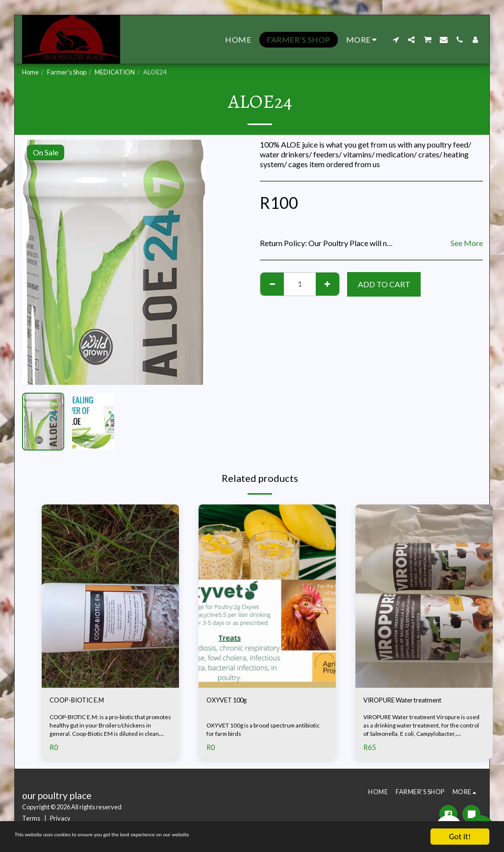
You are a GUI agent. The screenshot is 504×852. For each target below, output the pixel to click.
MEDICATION (115, 72)
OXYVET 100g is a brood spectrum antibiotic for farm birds (267, 731)
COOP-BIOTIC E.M (84, 701)
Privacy (60, 819)
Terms (31, 819)
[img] (110, 596)
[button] (396, 40)
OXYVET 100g (232, 701)
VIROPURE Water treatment (412, 701)
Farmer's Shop (67, 72)
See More (467, 243)
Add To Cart (384, 284)
